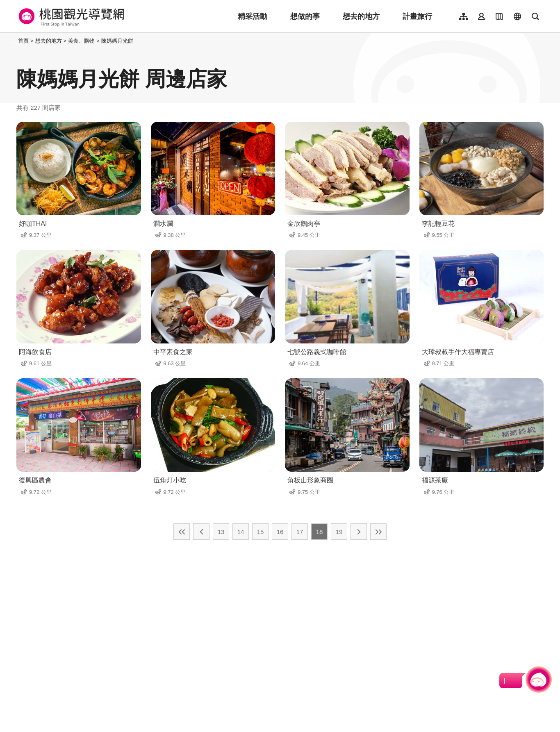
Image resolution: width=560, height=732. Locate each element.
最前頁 (182, 532)
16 (280, 532)
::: (14, 41)
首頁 (23, 41)
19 (339, 532)
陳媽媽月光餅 (117, 41)
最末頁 (378, 532)
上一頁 (201, 532)
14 (241, 532)
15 (261, 532)
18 (320, 532)
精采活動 (253, 16)
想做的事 (305, 16)
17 (300, 532)
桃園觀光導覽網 (70, 16)
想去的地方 (361, 16)
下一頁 (359, 532)
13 (221, 532)
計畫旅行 (417, 16)
